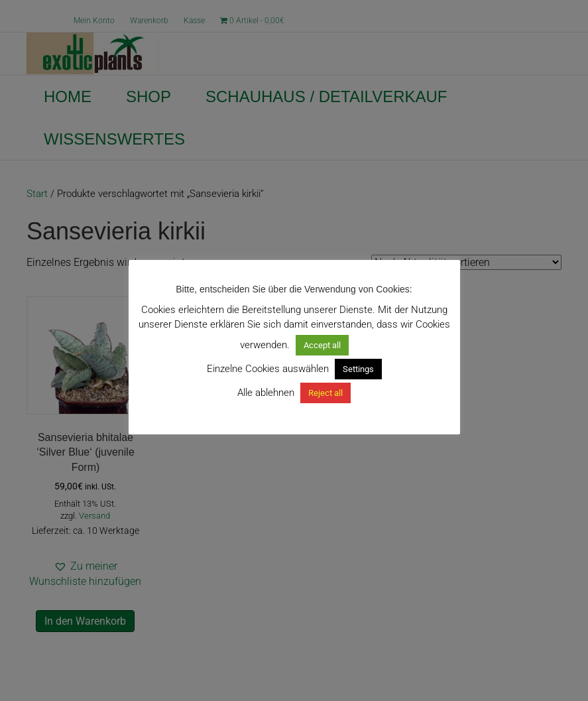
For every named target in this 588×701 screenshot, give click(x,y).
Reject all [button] (325, 393)
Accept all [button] (322, 345)
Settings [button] (358, 369)
